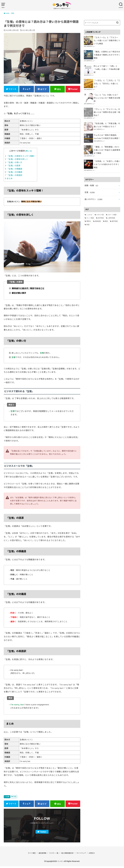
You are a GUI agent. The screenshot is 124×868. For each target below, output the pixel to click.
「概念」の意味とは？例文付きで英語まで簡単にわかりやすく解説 (107, 52)
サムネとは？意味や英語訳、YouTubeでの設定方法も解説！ (106, 124)
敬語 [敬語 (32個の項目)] (106, 204)
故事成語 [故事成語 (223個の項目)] (98, 204)
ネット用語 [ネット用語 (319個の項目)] (90, 201)
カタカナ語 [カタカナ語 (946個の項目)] (100, 198)
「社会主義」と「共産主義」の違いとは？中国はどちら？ (107, 113)
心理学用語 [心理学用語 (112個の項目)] (111, 201)
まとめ (9, 179)
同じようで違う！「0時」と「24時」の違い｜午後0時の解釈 (106, 64)
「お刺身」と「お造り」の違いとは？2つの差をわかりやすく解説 (107, 150)
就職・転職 (91, 170)
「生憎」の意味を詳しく (17, 160)
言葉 (8, 797)
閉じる (29, 152)
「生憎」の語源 (13, 167)
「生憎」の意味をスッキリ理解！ (20, 157)
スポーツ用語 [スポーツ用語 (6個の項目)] (112, 198)
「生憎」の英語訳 (14, 176)
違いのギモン (93, 182)
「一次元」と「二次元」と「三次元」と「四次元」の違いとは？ (107, 76)
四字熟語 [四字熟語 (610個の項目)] (101, 201)
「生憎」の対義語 (14, 173)
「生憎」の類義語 (14, 170)
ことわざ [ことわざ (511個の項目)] (89, 198)
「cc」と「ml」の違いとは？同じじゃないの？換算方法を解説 (107, 87)
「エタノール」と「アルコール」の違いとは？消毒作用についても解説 (107, 40)
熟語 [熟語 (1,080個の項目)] (88, 208)
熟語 (15, 797)
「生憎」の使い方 (14, 163)
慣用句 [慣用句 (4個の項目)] (89, 204)
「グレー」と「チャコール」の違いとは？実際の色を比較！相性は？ (107, 101)
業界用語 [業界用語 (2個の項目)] (115, 204)
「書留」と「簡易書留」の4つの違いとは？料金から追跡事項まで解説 (107, 138)
